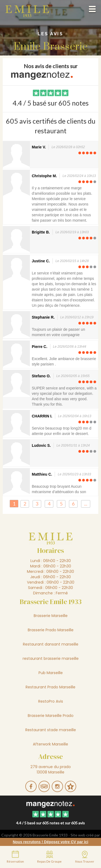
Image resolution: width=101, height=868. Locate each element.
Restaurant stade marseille (51, 730)
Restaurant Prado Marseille (50, 687)
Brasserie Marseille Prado (51, 716)
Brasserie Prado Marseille (51, 630)
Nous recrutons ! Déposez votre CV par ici (50, 842)
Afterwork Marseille (50, 744)
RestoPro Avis (51, 701)
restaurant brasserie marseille (51, 658)
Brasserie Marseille (51, 616)
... (86, 504)
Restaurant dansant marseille (51, 644)
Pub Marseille (51, 673)
